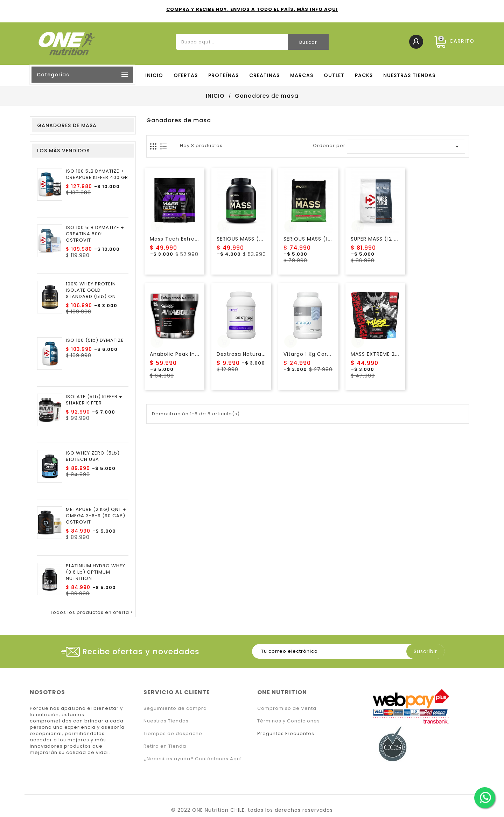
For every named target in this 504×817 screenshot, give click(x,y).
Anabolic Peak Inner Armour (188, 354)
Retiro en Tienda (165, 746)
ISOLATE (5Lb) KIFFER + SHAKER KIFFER (94, 400)
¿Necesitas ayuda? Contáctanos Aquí (193, 759)
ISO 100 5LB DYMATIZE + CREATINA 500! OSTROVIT (95, 234)
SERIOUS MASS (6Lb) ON (249, 239)
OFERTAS (186, 75)
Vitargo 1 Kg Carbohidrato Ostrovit (331, 354)
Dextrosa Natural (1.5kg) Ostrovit (262, 354)
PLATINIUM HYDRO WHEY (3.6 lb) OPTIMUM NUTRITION (96, 572)
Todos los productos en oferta (92, 612)
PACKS (364, 75)
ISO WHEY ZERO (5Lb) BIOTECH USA (93, 456)
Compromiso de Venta (287, 708)
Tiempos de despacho (173, 733)
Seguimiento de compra (175, 708)
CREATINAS (264, 75)
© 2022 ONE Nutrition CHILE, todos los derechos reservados (252, 810)
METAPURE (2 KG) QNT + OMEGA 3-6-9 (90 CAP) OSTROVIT (96, 516)
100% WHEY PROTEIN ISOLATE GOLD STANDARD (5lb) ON (91, 290)
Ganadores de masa (67, 125)
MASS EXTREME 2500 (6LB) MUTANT (398, 354)
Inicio (154, 75)
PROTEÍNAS (223, 75)
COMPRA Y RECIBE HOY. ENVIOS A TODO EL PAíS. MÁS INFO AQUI (252, 9)
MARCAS (302, 75)
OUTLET (334, 75)
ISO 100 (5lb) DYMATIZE (95, 340)
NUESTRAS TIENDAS (409, 75)
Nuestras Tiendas (166, 721)
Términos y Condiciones (289, 721)
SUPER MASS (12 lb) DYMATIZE (391, 239)
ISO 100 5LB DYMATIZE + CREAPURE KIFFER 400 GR (97, 174)
